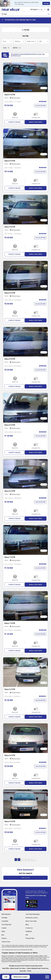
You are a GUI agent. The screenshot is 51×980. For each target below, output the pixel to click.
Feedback (29, 932)
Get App (46, 3)
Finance (4, 939)
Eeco (5, 48)
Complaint (5, 922)
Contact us (29, 929)
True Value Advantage (33, 915)
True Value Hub (7, 925)
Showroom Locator (32, 919)
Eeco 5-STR (10, 95)
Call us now (25, 879)
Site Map (5, 919)
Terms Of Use (6, 942)
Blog (27, 925)
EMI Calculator (6, 915)
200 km (15, 48)
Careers (4, 929)
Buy (3, 935)
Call (6, 977)
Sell (27, 935)
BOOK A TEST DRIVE (36, 122)
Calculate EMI (40, 106)
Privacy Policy (30, 939)
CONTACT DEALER (14, 122)
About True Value (31, 922)
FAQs (3, 932)
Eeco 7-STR (10, 558)
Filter (25, 30)
